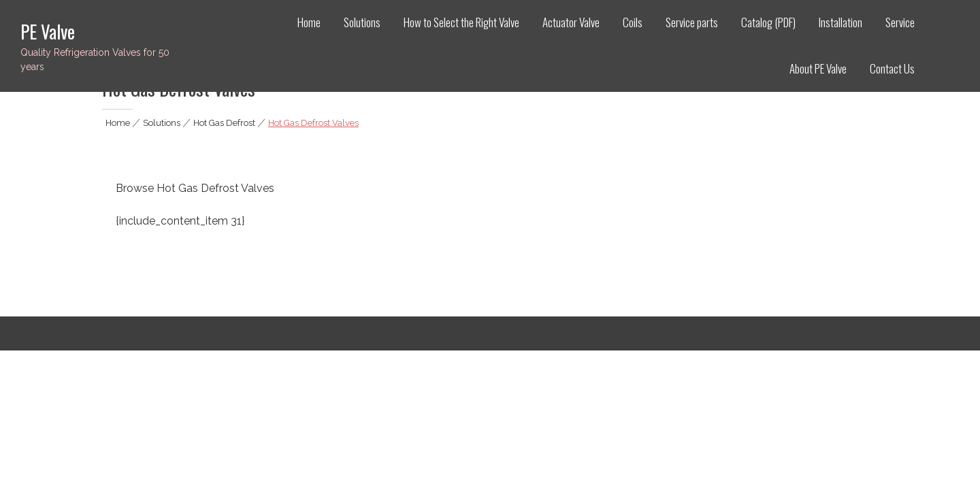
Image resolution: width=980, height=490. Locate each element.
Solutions (362, 22)
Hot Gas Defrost (224, 123)
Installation (840, 22)
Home (309, 22)
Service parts (692, 22)
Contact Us (892, 68)
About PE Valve (818, 68)
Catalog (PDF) (768, 22)
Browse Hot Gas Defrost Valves (195, 188)
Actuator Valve (571, 22)
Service (900, 22)
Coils (633, 22)
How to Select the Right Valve (461, 22)
